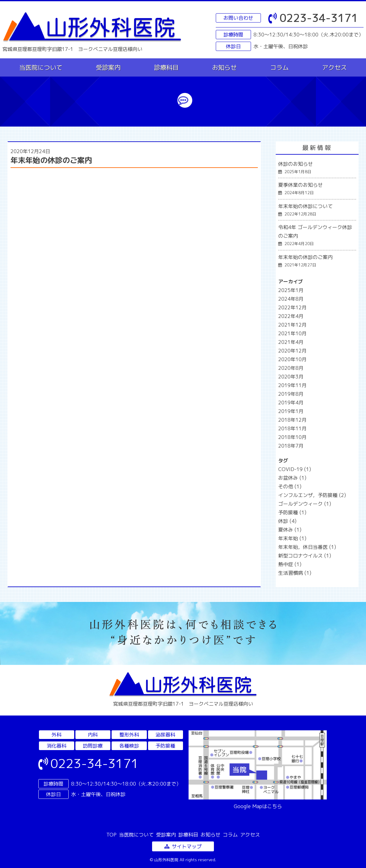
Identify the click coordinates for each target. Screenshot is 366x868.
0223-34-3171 (313, 18)
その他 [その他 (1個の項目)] (290, 486)
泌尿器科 (165, 735)
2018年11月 (292, 428)
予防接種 (165, 746)
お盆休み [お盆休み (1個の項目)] (292, 478)
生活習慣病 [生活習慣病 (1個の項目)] (295, 573)
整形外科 (129, 735)
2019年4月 (291, 403)
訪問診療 (93, 746)
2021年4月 (291, 342)
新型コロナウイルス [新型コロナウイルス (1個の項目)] (305, 556)
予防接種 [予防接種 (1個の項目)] (292, 512)
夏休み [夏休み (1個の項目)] (290, 530)
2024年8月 (291, 299)
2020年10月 (292, 359)
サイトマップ (183, 846)
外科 (57, 735)
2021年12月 (292, 325)
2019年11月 (292, 385)
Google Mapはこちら (258, 806)
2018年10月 (292, 437)
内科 (93, 735)
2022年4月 (291, 316)
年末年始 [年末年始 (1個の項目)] (292, 538)
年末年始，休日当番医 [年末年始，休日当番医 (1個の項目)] (307, 547)
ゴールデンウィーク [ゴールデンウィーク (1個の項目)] (305, 504)
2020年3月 (291, 377)
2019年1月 (291, 411)
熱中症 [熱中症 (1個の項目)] (290, 564)
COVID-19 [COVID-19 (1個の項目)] (295, 469)
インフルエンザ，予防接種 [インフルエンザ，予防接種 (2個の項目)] (312, 495)
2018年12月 (292, 420)
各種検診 (129, 746)
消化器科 (57, 746)
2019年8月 (291, 394)
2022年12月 (292, 307)
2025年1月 (291, 290)
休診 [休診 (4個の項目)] (287, 521)
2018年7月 (291, 446)
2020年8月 (291, 368)
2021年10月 (292, 333)
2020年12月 (292, 351)
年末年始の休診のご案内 (51, 160)
